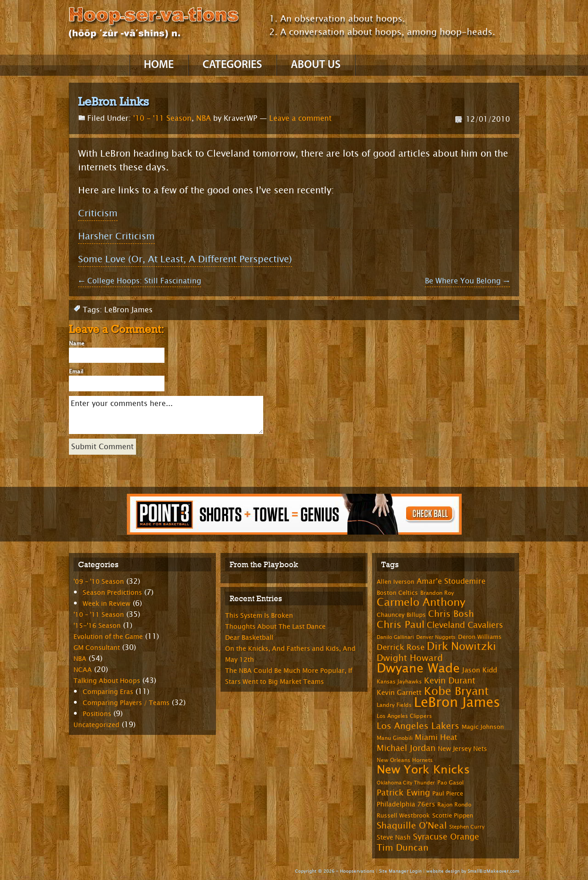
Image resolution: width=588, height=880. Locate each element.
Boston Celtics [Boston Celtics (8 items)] (397, 593)
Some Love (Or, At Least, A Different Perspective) (185, 259)
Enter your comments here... (166, 415)
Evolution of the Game (108, 637)
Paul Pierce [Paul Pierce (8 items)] (448, 794)
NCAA (83, 670)
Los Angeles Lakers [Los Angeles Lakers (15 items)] (418, 726)
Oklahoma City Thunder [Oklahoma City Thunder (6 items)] (406, 783)
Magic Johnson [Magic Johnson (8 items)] (483, 727)
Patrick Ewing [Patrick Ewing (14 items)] (403, 793)
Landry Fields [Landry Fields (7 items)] (394, 705)
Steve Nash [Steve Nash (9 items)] (394, 838)
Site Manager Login (400, 871)
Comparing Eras (108, 692)
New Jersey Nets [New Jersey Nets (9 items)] (462, 749)
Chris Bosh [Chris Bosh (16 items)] (451, 614)
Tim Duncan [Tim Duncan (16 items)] (403, 848)
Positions (97, 714)
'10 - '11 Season (162, 118)
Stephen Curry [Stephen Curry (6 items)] (467, 827)
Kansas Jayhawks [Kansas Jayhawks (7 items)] (399, 682)
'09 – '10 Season (99, 582)
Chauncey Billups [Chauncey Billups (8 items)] (401, 615)
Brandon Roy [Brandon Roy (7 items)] (437, 593)
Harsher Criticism (116, 236)
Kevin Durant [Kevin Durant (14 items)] (450, 681)
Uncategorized (96, 725)
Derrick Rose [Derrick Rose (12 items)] (401, 647)
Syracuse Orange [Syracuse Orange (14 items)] (446, 837)
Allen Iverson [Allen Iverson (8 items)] (396, 582)
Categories (232, 65)
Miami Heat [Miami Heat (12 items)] (436, 737)
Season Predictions (112, 593)
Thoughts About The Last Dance (275, 627)
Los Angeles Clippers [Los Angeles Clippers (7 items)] (404, 716)
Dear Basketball (249, 638)
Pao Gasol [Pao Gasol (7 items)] (450, 783)
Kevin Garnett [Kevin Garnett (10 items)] (399, 693)
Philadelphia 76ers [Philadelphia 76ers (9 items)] (406, 804)
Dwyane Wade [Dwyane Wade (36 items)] (418, 668)
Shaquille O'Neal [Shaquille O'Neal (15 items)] (412, 826)
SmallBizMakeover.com (493, 871)
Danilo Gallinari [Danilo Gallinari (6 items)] (395, 637)
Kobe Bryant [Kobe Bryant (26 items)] (456, 691)
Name (77, 344)
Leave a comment (300, 118)
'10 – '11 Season (99, 615)
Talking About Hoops (107, 681)
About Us (316, 65)
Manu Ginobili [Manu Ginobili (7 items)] (395, 738)
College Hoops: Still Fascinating (140, 281)
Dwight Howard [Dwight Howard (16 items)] (410, 658)
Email (76, 372)
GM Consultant (97, 648)
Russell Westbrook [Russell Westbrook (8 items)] (403, 816)
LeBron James (128, 310)
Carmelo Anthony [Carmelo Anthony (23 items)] (421, 602)
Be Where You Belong (467, 281)
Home (159, 65)
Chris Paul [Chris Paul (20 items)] (401, 625)
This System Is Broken (259, 616)
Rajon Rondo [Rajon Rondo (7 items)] (454, 805)
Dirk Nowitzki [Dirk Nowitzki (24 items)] (461, 646)
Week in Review (107, 604)
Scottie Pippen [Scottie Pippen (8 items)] (453, 816)
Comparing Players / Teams (126, 703)
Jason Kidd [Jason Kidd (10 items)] (480, 670)
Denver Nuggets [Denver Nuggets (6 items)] (436, 637)
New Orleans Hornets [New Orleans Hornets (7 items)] (405, 760)
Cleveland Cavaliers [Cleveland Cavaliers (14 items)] (465, 625)
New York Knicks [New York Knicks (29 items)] (423, 770)
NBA (204, 118)
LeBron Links (113, 102)
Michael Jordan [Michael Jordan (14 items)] (406, 748)
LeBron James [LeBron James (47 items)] (457, 702)
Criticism (98, 213)
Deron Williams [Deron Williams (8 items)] (480, 637)
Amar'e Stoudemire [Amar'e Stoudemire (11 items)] (451, 581)
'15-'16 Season (97, 626)
